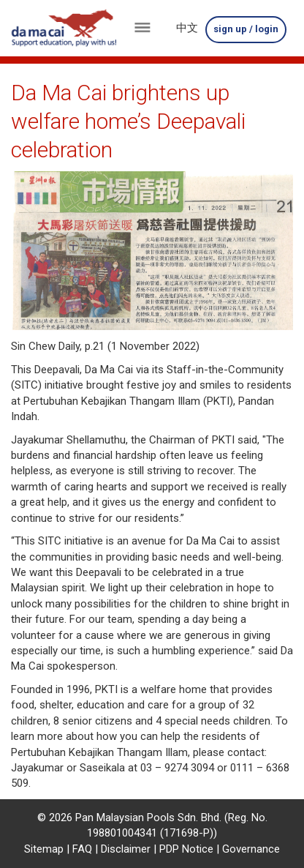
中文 (187, 28)
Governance (251, 849)
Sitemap (44, 849)
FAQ (82, 849)
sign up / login (246, 29)
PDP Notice (186, 849)
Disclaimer (126, 849)
